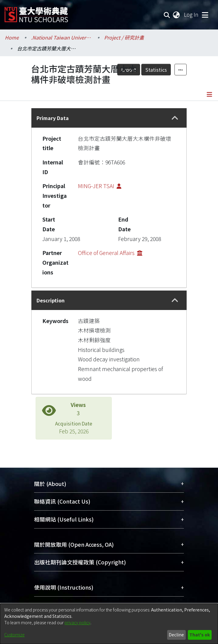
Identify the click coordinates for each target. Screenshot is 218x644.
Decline (176, 635)
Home (12, 37)
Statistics (156, 70)
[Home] (36, 12)
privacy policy (77, 622)
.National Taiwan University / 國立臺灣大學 (62, 37)
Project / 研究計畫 (124, 37)
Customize (14, 635)
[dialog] (109, 624)
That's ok (200, 635)
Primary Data (53, 118)
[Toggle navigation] (205, 15)
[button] (175, 118)
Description (51, 300)
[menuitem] (177, 15)
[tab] (109, 118)
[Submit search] (167, 15)
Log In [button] (192, 14)
